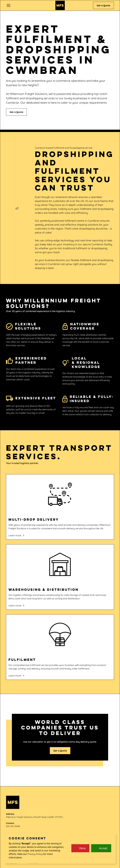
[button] (29, 5)
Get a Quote (103, 5)
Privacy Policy (35, 854)
